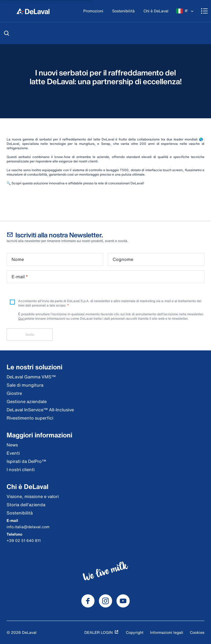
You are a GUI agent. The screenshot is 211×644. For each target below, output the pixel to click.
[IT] (185, 11)
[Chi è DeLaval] (156, 11)
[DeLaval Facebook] (88, 601)
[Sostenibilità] (123, 11)
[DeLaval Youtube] (123, 601)
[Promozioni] (93, 11)
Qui (21, 318)
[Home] (33, 11)
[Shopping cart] (204, 11)
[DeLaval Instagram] (105, 601)
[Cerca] (7, 33)
